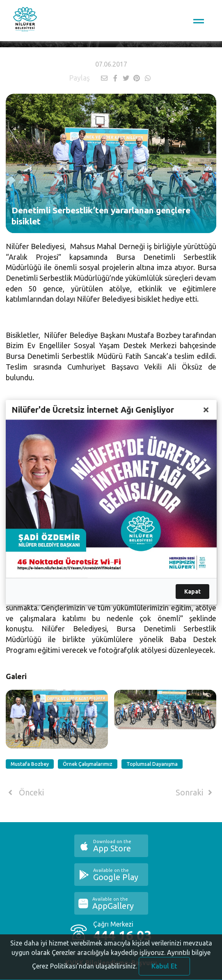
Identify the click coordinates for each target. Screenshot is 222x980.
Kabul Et (164, 970)
